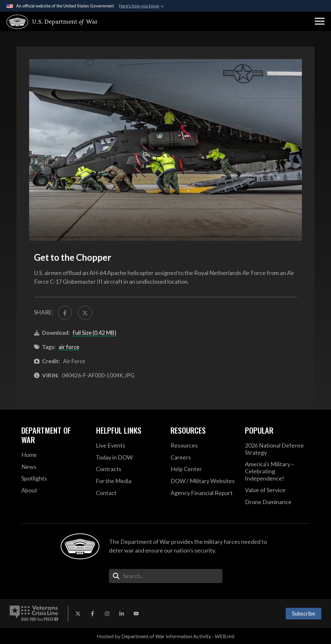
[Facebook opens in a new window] (93, 614)
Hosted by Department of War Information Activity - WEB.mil (165, 636)
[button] (320, 21)
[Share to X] (85, 313)
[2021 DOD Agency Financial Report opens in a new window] (203, 493)
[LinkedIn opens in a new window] (122, 614)
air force (69, 347)
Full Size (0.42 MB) (95, 333)
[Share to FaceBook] (65, 313)
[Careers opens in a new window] (203, 458)
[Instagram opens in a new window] (107, 614)
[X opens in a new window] (78, 614)
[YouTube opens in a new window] (136, 614)
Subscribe (303, 613)
